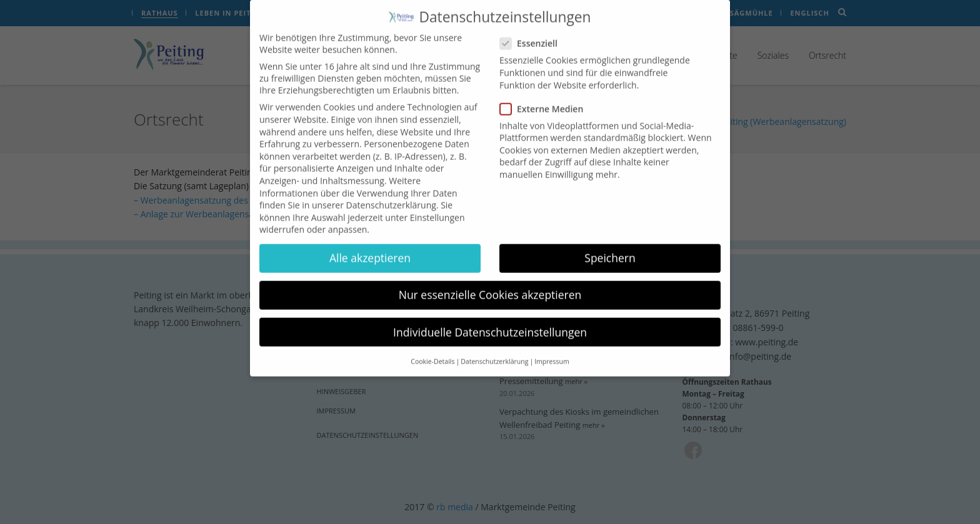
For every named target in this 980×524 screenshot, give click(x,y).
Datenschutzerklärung (391, 196)
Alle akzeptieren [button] (370, 249)
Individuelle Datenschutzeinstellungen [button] (490, 323)
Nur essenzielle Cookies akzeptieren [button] (490, 286)
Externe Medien (545, 100)
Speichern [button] (610, 249)
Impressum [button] (552, 352)
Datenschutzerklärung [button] (494, 352)
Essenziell (532, 35)
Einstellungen (437, 208)
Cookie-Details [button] (432, 352)
